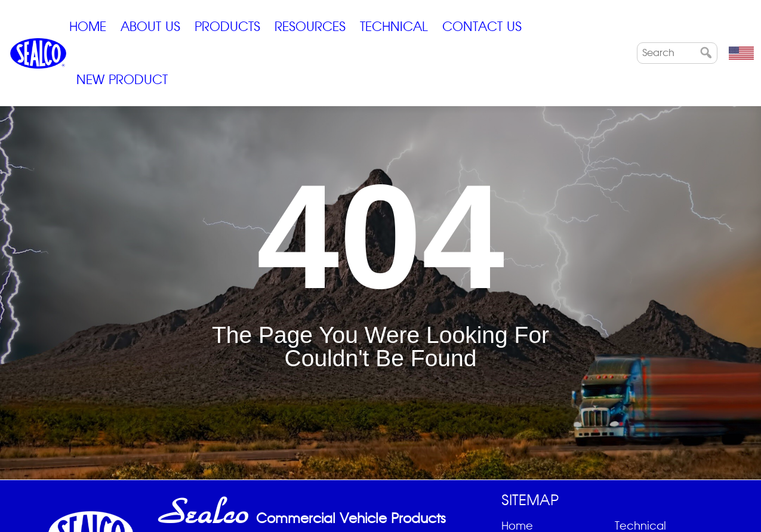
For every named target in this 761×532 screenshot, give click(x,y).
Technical (394, 27)
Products (227, 27)
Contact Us (482, 27)
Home (88, 27)
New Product (122, 80)
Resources (310, 27)
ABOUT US (150, 27)
